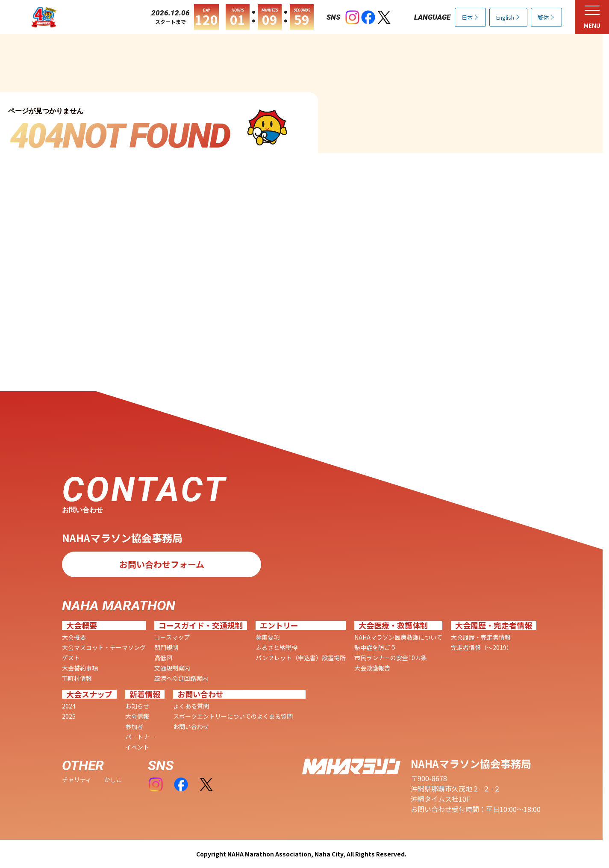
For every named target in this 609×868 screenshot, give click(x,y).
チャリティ (77, 779)
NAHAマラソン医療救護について (398, 637)
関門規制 (166, 647)
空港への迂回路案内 (181, 678)
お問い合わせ (191, 726)
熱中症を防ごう (375, 647)
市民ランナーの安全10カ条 (391, 658)
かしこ (113, 779)
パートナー (140, 737)
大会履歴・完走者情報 (481, 637)
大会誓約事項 (80, 668)
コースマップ (172, 637)
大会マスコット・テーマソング (104, 647)
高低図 (163, 658)
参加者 (134, 726)
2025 (69, 716)
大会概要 (74, 637)
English (505, 17)
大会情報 (137, 716)
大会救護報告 (372, 668)
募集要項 (268, 637)
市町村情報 (77, 678)
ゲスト (71, 658)
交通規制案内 (172, 668)
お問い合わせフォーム (162, 563)
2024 (69, 706)
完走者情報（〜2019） (482, 647)
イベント (137, 747)
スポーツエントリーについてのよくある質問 (233, 716)
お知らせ (137, 706)
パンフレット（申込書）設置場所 (301, 658)
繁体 (543, 17)
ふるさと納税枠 (277, 647)
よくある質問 (191, 706)
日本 (467, 17)
